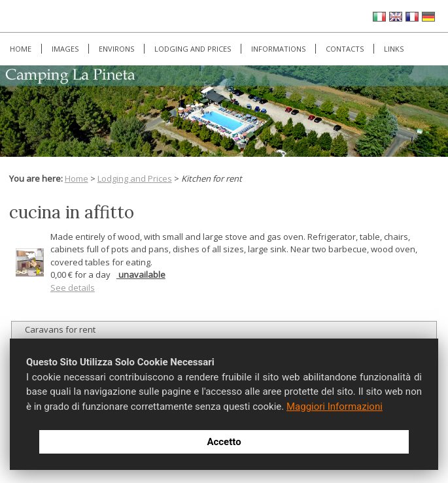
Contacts (345, 49)
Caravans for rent (60, 329)
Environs (116, 49)
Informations (278, 49)
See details (73, 288)
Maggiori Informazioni (335, 407)
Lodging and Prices (193, 49)
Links (394, 49)
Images (65, 49)
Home (21, 49)
